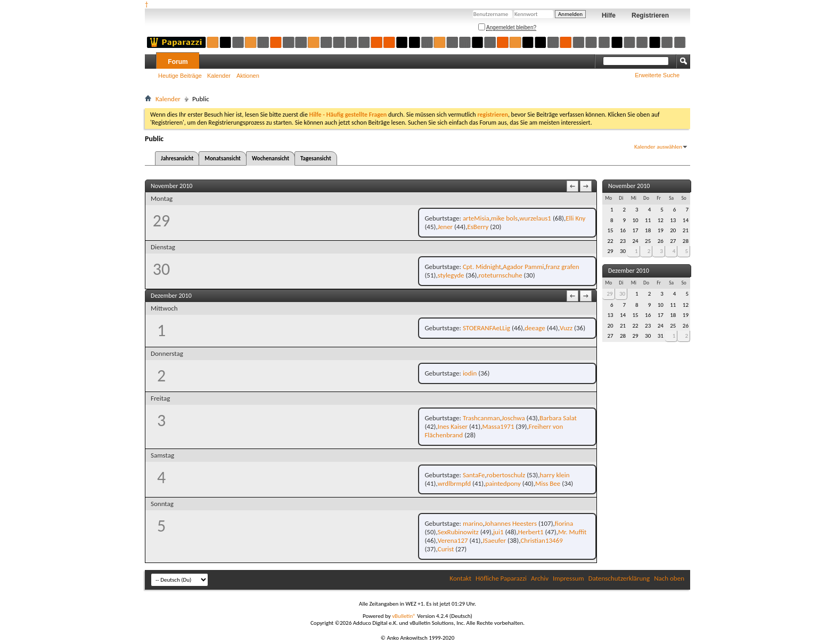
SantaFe (474, 475)
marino (473, 523)
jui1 (498, 532)
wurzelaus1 (535, 218)
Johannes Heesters (511, 523)
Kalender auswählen (658, 147)
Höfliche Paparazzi (501, 578)
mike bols (504, 218)
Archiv (540, 578)
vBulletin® (404, 616)
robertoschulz (506, 475)
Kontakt (460, 578)
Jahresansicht (177, 158)
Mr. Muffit (572, 532)
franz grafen (563, 267)
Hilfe (609, 15)
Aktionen (248, 76)
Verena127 (453, 540)
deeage (535, 328)
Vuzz (566, 328)
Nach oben (669, 578)
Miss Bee (548, 483)
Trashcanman (481, 418)
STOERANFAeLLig (486, 328)
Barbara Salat (558, 418)
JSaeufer (494, 540)
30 (622, 294)
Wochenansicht (271, 158)
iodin (470, 373)
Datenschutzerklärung (619, 578)
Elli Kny (575, 218)
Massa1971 (498, 426)
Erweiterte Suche (657, 75)
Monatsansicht (223, 158)
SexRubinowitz (458, 532)
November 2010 (629, 186)
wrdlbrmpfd (454, 483)
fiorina (564, 523)
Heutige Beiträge (180, 76)
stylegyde (451, 275)
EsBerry (478, 227)
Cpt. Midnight (482, 267)
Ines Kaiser (453, 426)
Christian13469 (541, 540)
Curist (446, 549)
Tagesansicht (316, 158)
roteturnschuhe (501, 275)
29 (609, 294)
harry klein (554, 475)
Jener (445, 227)
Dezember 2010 (629, 271)
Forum (178, 62)
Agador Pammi (523, 267)
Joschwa (513, 418)
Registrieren (650, 15)
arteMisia (476, 218)
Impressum (568, 578)
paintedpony (503, 483)
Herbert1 (531, 532)
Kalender (219, 76)
